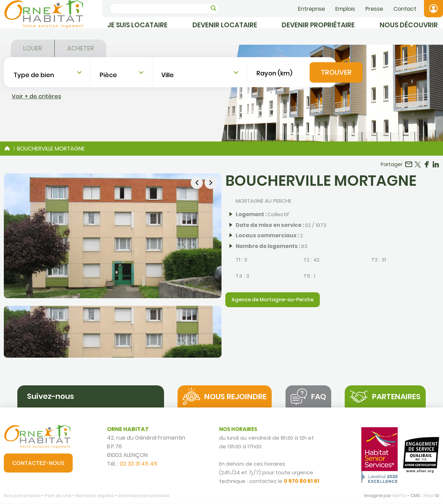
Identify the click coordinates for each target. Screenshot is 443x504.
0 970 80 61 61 (302, 481)
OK (214, 8)
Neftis (399, 496)
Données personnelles (144, 496)
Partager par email (409, 165)
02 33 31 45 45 (138, 464)
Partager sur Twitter (418, 165)
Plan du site (58, 496)
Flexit (430, 496)
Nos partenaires (22, 496)
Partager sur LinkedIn (436, 165)
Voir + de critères (37, 120)
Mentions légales (95, 496)
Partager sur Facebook (427, 165)
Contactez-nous (38, 463)
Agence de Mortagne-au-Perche (273, 300)
